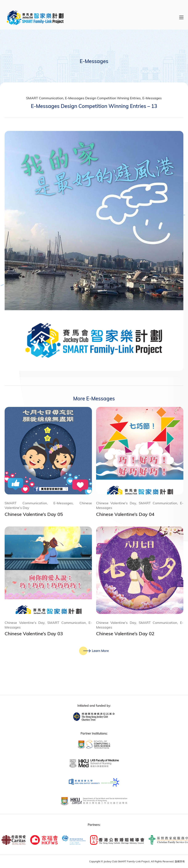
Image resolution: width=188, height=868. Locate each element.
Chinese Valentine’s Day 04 (125, 514)
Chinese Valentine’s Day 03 (34, 634)
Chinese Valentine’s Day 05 (34, 514)
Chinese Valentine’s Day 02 (125, 634)
